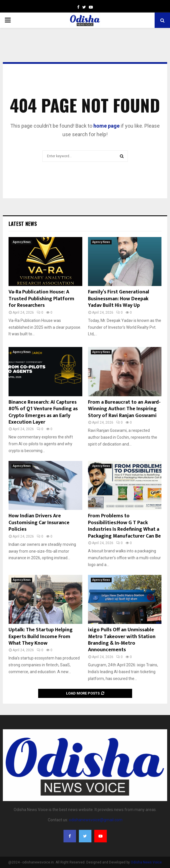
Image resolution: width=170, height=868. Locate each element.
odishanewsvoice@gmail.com (96, 820)
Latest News (23, 224)
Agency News (22, 242)
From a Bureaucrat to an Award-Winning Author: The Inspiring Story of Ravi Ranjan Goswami (124, 409)
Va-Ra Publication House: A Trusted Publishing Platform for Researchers (41, 299)
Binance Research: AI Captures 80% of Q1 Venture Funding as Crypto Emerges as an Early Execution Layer (43, 412)
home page (106, 126)
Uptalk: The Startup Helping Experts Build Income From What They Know (41, 637)
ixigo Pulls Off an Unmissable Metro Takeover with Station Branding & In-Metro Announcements (122, 640)
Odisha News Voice (146, 862)
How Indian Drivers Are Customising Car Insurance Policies (39, 523)
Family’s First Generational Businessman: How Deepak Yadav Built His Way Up (119, 299)
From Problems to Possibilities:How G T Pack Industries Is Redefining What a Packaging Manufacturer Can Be (124, 526)
